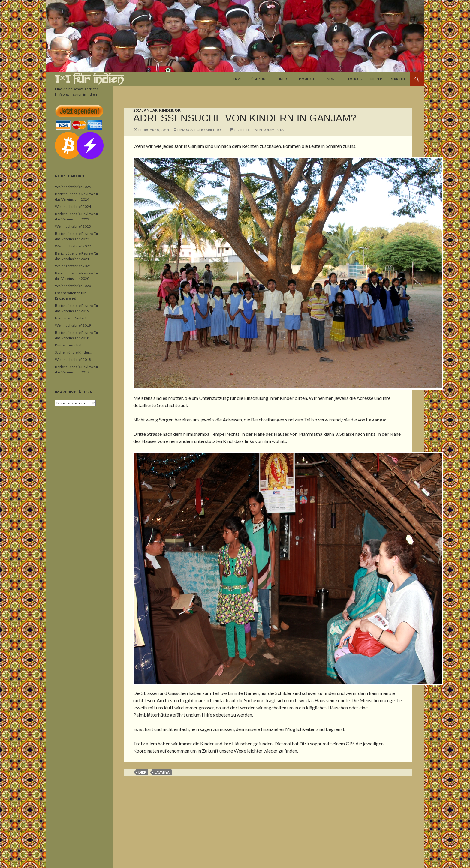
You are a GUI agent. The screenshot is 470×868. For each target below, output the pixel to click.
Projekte (307, 79)
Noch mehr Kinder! (71, 318)
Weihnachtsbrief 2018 (73, 359)
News (331, 79)
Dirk (142, 772)
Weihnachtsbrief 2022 (73, 246)
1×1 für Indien (89, 79)
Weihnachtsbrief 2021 (73, 266)
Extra (353, 79)
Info (283, 79)
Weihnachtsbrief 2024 (73, 207)
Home (238, 79)
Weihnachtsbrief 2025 (73, 187)
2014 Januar (145, 110)
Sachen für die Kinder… (74, 352)
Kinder (376, 79)
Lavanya (162, 772)
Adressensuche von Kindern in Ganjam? (245, 118)
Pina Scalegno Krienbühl (201, 130)
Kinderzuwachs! (68, 345)
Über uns (259, 79)
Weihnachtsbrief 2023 (73, 226)
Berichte (398, 79)
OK (178, 110)
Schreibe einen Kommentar (260, 130)
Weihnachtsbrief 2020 (73, 286)
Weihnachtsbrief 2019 (73, 325)
